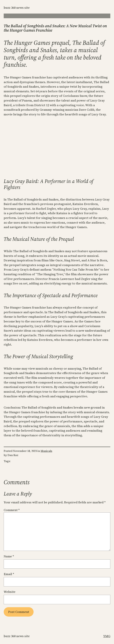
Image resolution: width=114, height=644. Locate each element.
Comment (12, 510)
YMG (107, 636)
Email (9, 574)
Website (10, 592)
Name (9, 556)
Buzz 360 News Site (17, 8)
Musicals (46, 451)
